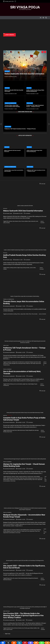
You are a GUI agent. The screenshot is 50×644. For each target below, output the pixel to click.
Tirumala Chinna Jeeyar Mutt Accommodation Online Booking (12, 106)
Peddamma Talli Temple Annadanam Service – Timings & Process (35, 106)
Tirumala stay (6, 385)
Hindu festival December (23, 578)
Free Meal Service (21, 362)
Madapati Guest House (33, 478)
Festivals (7, 71)
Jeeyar (22, 314)
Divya (20, 221)
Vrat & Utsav (13, 481)
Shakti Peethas (6, 480)
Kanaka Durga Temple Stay (19, 478)
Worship (8, 223)
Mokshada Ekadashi (7, 580)
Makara (26, 221)
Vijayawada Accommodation (9, 533)
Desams (17, 221)
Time (33, 314)
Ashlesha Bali (15, 362)
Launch (31, 268)
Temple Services (6, 365)
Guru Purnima (25, 628)
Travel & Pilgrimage (7, 369)
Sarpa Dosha (38, 363)
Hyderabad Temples (29, 362)
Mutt (24, 314)
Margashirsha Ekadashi (33, 578)
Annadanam (9, 362)
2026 (7, 221)
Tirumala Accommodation (11, 103)
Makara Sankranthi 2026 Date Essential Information (24, 74)
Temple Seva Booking (28, 480)
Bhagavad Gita (9, 578)
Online (34, 268)
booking (11, 268)
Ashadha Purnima (10, 628)
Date (14, 221)
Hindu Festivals (6, 611)
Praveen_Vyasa (9, 213)
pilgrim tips (25, 384)
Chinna (19, 314)
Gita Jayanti (15, 578)
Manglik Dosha (15, 363)
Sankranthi (33, 221)
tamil (37, 221)
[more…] (7, 359)
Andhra (8, 268)
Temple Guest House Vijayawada (16, 480)
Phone (30, 314)
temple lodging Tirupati (32, 384)
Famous (23, 221)
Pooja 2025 (40, 478)
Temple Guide (30, 103)
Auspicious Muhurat (23, 477)
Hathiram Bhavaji (10, 384)
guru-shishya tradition (32, 628)
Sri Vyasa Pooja (25, 7)
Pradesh (5, 269)
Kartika (26, 478)
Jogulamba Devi (10, 478)
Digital (19, 268)
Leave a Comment (42, 314)
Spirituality (10, 415)
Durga (21, 268)
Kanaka (28, 268)
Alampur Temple (15, 477)
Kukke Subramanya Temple (23, 430)
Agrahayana (9, 477)
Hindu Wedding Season (25, 530)
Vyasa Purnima (9, 629)
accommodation (10, 314)
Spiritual (5, 415)
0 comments (28, 213)
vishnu (5, 223)
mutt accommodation (18, 384)
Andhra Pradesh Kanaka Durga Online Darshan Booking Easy (35, 91)
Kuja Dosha (36, 362)
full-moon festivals (18, 628)
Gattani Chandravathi (10, 306)
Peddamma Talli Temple (30, 363)
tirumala (36, 314)
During (24, 268)
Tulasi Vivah (35, 480)
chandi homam (30, 477)
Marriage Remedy (22, 363)
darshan (11, 221)
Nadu (30, 221)
